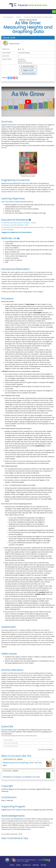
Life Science (21, 59)
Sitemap (36, 865)
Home (12, 865)
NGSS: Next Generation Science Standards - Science (19, 223)
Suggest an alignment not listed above (16, 232)
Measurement (22, 61)
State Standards (7, 230)
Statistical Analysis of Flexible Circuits (21, 777)
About (18, 865)
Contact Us (27, 865)
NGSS (4, 148)
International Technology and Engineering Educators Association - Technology (27, 227)
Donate (43, 865)
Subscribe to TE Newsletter (45, 750)
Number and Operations (25, 63)
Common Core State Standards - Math (15, 225)
